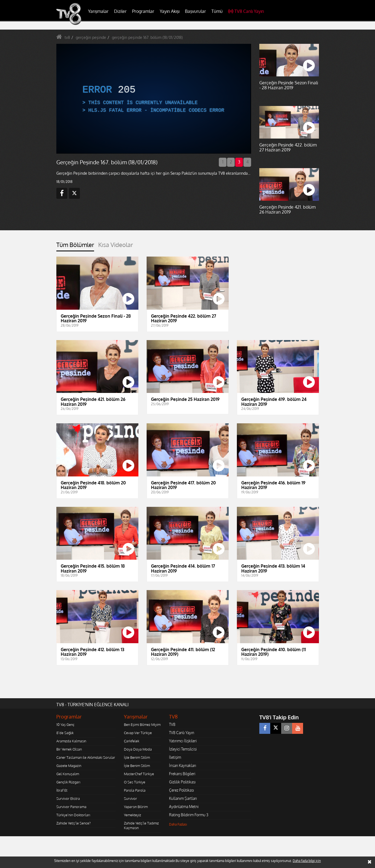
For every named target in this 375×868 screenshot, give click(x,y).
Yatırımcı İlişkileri (183, 741)
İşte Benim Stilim (137, 757)
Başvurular (195, 11)
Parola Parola (135, 790)
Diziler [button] (120, 11)
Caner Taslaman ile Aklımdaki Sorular (86, 757)
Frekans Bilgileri (182, 774)
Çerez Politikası (181, 790)
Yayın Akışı (170, 11)
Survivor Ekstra (68, 798)
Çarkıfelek (132, 741)
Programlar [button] (143, 11)
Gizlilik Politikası (182, 782)
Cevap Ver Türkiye (138, 733)
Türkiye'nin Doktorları (73, 815)
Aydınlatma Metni (184, 807)
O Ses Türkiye (135, 782)
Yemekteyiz (133, 815)
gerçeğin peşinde (91, 37)
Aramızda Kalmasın (71, 741)
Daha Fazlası (178, 824)
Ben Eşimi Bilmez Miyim (142, 725)
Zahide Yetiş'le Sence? (73, 823)
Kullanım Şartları (183, 798)
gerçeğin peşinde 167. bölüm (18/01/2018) (147, 37)
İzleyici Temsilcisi (183, 749)
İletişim (175, 757)
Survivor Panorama (71, 807)
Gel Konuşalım (68, 774)
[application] (153, 99)
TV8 (172, 724)
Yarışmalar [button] (98, 11)
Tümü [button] (217, 11)
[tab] (75, 246)
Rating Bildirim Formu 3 (189, 815)
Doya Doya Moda (138, 749)
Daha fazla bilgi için (307, 861)
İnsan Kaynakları (183, 765)
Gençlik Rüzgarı (68, 782)
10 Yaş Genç (65, 725)
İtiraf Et (62, 790)
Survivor (130, 798)
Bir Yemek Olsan (69, 749)
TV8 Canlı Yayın (246, 11)
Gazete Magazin (69, 766)
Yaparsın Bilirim (136, 807)
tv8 (67, 37)
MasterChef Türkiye (139, 774)
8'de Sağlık (65, 733)
